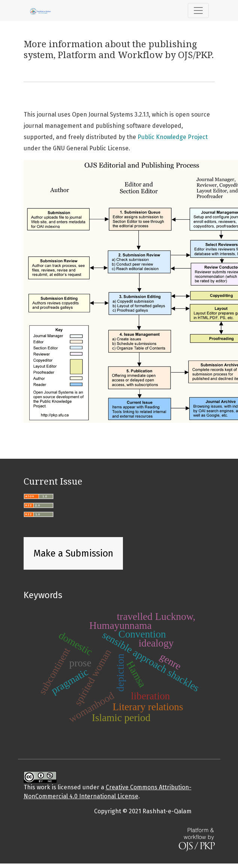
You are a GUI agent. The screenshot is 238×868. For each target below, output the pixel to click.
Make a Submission (73, 554)
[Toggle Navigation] (198, 10)
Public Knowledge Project (173, 137)
